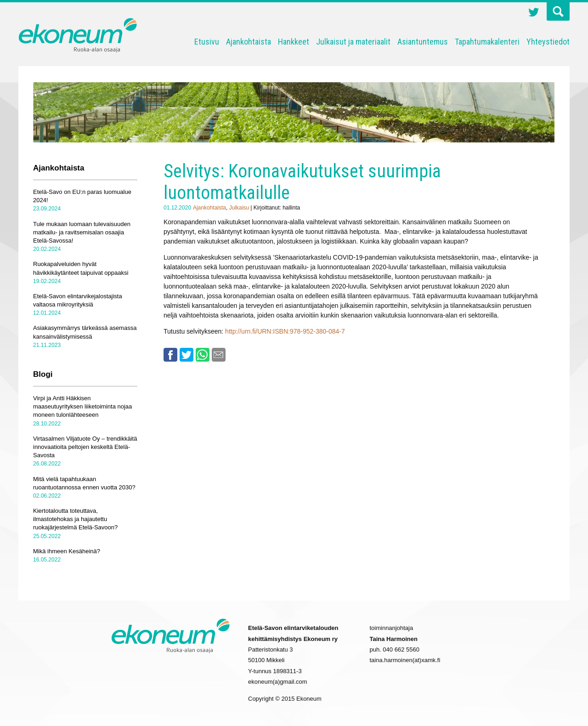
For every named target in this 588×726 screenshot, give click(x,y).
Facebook (170, 355)
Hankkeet (294, 42)
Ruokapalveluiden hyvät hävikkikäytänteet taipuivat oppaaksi (81, 268)
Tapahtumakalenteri (487, 42)
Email (219, 355)
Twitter (534, 13)
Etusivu (207, 42)
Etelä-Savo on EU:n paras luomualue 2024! (82, 196)
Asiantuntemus (423, 42)
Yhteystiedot (548, 42)
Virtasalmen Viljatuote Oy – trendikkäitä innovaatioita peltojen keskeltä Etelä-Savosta (85, 447)
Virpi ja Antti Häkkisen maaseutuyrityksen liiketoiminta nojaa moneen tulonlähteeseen (82, 406)
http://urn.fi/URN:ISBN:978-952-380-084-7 (285, 331)
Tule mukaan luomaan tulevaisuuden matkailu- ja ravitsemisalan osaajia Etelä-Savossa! (82, 232)
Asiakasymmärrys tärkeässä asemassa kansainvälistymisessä (85, 332)
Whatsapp (203, 355)
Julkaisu (239, 208)
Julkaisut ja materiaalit (353, 42)
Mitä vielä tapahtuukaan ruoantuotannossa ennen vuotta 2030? (84, 483)
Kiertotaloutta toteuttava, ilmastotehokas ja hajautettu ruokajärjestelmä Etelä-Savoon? (75, 519)
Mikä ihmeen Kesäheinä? (67, 551)
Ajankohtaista (249, 42)
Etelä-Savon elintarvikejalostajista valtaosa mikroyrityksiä (78, 300)
